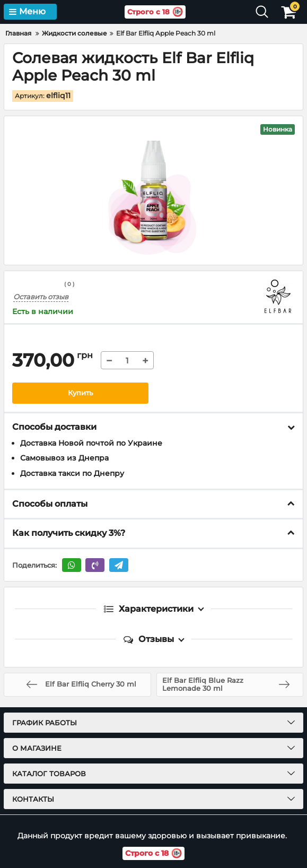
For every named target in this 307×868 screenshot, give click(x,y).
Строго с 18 (152, 12)
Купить (80, 393)
